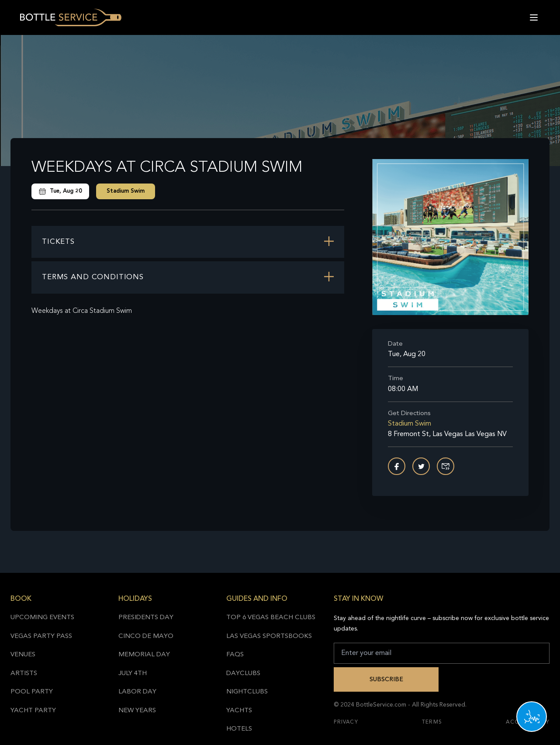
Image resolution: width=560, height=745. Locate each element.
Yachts (239, 711)
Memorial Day (144, 655)
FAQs (235, 655)
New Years (137, 711)
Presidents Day (146, 618)
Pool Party (32, 692)
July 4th (133, 674)
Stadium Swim (126, 191)
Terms (432, 722)
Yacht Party (33, 711)
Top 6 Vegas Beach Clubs (271, 618)
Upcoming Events (42, 618)
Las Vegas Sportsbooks (269, 636)
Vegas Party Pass (41, 636)
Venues (23, 655)
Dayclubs (243, 674)
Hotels (239, 729)
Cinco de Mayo (146, 636)
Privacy (346, 722)
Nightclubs (247, 692)
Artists (24, 674)
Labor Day (137, 692)
